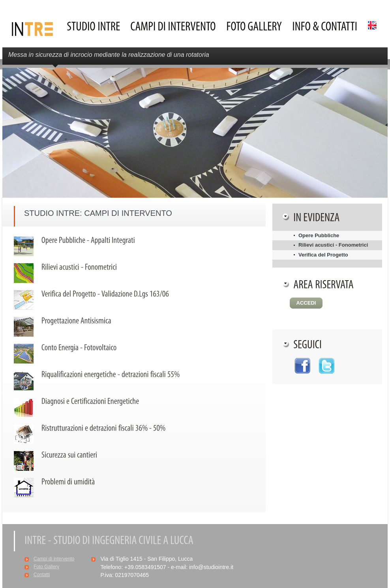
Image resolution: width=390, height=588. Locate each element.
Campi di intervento (54, 559)
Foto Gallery (46, 567)
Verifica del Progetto (323, 255)
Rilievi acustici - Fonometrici (333, 245)
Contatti (42, 575)
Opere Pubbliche (319, 235)
